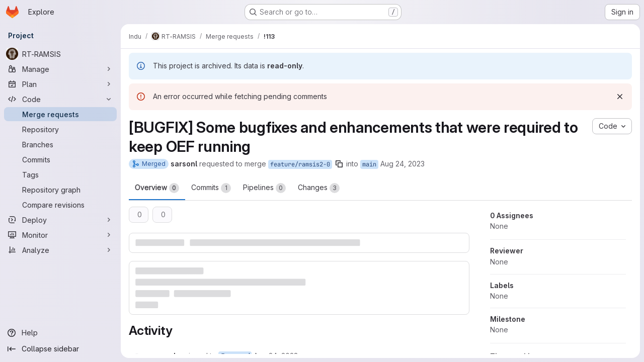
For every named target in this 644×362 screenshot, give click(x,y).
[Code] (60, 99)
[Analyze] (60, 250)
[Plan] (60, 84)
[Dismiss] (620, 97)
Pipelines (264, 188)
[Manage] (60, 69)
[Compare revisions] (60, 205)
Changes (319, 188)
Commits (211, 188)
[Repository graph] (60, 190)
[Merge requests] (60, 114)
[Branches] (60, 144)
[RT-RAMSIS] (60, 54)
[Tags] (60, 174)
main (369, 164)
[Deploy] (60, 220)
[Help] (60, 333)
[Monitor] (60, 235)
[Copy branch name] (339, 164)
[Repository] (60, 129)
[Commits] (60, 159)
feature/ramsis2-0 (300, 164)
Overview (157, 188)
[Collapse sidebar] (60, 349)
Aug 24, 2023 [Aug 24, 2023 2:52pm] (403, 164)
